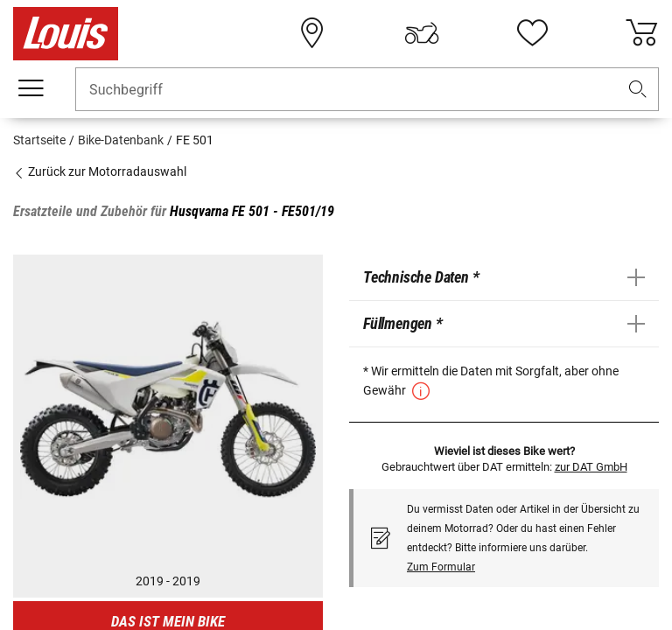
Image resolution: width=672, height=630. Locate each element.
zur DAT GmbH (591, 467)
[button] (638, 90)
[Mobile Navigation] (31, 88)
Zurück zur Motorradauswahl (100, 171)
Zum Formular (441, 567)
